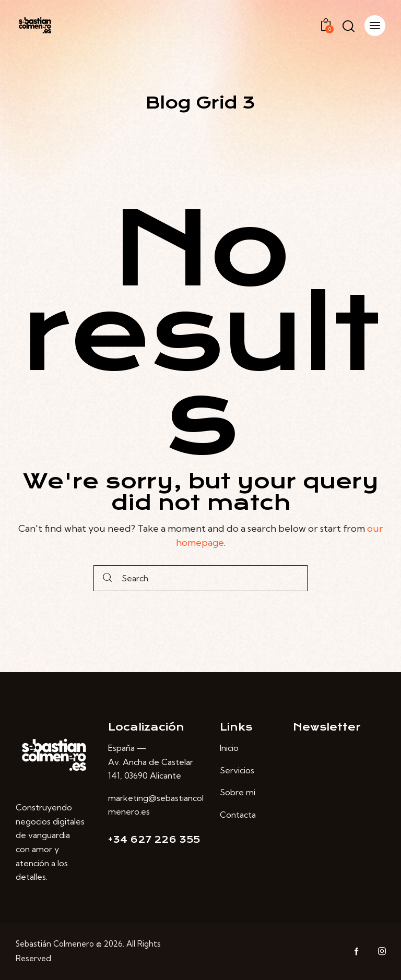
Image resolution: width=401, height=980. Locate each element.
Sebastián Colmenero (55, 944)
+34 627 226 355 (154, 840)
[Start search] (107, 578)
